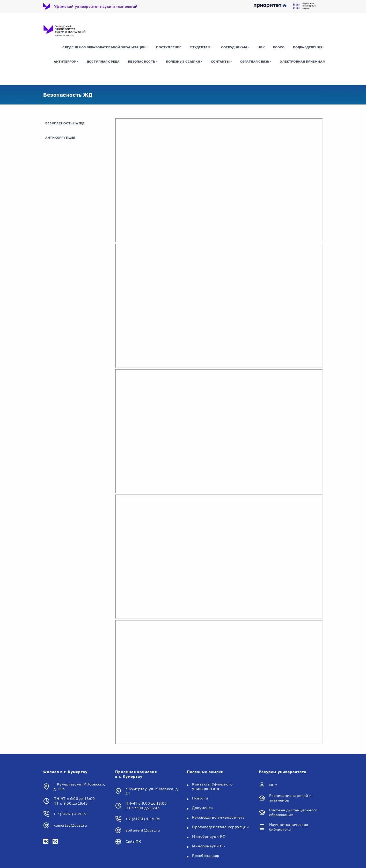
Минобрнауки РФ (209, 836)
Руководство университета (218, 817)
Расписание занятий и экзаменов (290, 798)
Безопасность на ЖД (65, 124)
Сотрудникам (234, 48)
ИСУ (273, 785)
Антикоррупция (60, 138)
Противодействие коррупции (221, 827)
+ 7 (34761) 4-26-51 (71, 814)
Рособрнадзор (206, 855)
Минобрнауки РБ (208, 846)
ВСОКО (279, 48)
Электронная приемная (302, 62)
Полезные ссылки (183, 62)
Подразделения (308, 48)
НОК (261, 48)
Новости (200, 798)
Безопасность (141, 62)
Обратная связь (255, 62)
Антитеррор (65, 62)
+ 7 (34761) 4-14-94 (143, 819)
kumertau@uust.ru (70, 825)
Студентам (200, 48)
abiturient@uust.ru (143, 830)
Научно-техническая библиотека (289, 827)
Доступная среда (103, 62)
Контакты (220, 62)
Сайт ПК (133, 841)
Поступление (169, 48)
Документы (203, 808)
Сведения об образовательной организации (104, 48)
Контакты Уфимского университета (212, 786)
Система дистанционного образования (293, 813)
